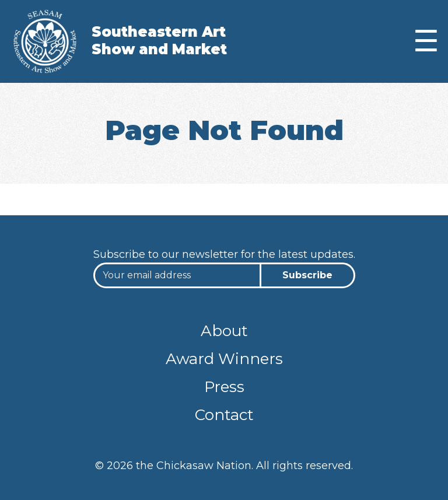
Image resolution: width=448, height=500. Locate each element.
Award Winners (224, 359)
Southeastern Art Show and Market (159, 41)
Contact (224, 415)
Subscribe (307, 275)
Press (224, 387)
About (224, 331)
